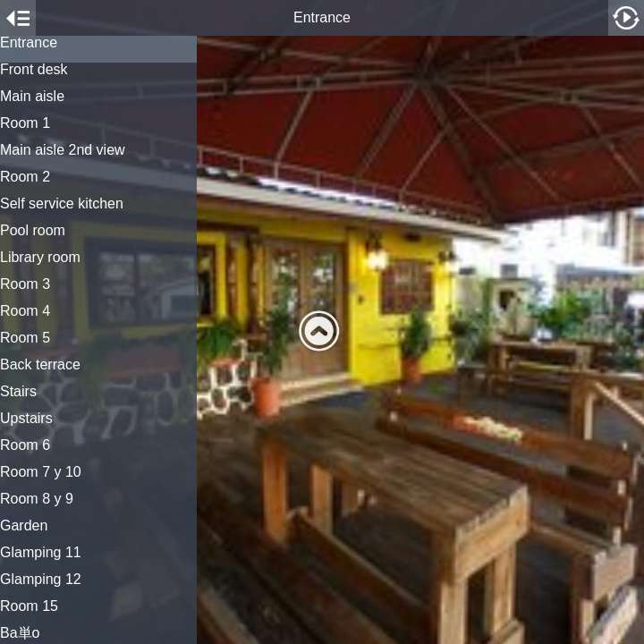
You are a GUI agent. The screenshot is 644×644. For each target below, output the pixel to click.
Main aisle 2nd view (63, 150)
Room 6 (25, 445)
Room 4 (25, 311)
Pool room (33, 231)
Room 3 (25, 284)
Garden (24, 526)
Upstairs (26, 419)
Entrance (29, 43)
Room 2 (25, 177)
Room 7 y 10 (41, 472)
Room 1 (25, 123)
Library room (40, 258)
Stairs (18, 392)
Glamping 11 (41, 553)
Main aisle (32, 97)
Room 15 (29, 606)
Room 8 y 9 (37, 499)
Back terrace (40, 365)
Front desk (34, 70)
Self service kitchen (62, 204)
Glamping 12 (41, 580)
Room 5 (25, 338)
